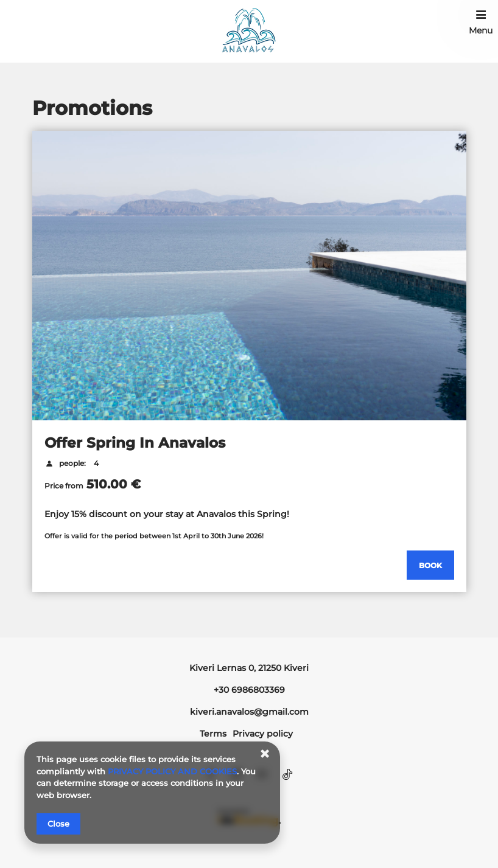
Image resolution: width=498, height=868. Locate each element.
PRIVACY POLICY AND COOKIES (172, 771)
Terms (213, 734)
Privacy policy (263, 734)
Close (58, 824)
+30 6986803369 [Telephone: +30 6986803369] (249, 690)
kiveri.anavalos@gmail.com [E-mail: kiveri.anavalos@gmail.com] (249, 712)
